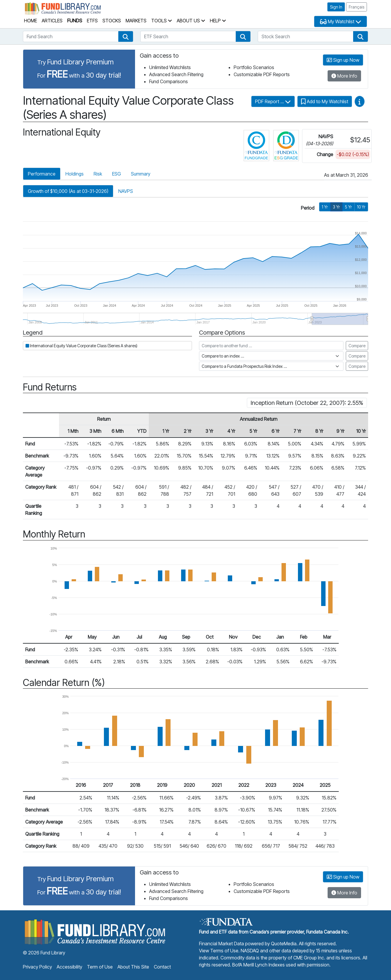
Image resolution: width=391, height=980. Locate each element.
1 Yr (325, 207)
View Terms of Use (219, 951)
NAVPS (126, 191)
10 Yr (361, 207)
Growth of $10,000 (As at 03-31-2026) (68, 191)
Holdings (75, 174)
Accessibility (69, 967)
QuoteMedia (284, 944)
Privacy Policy (37, 967)
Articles (52, 21)
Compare (357, 346)
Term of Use (100, 967)
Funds (75, 21)
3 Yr (336, 207)
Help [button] (218, 21)
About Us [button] (191, 21)
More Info (344, 76)
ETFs (92, 21)
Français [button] (357, 7)
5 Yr (348, 207)
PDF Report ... (273, 101)
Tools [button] (162, 21)
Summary (141, 174)
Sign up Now (343, 60)
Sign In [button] (336, 7)
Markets (136, 21)
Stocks (112, 21)
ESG (117, 174)
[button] (126, 36)
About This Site (133, 967)
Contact (162, 967)
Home (31, 21)
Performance (42, 174)
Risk (98, 174)
